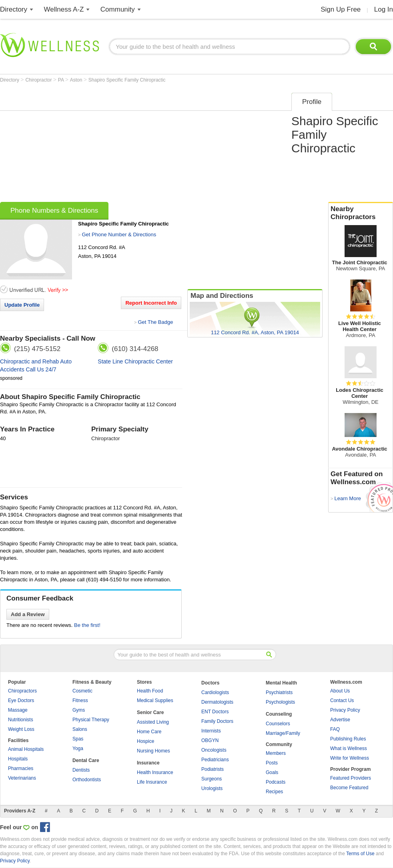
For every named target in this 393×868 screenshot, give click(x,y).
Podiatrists (213, 769)
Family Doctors (217, 721)
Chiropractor (39, 80)
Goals (272, 772)
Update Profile (22, 305)
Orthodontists (87, 780)
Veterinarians (22, 778)
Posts (272, 763)
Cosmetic (82, 691)
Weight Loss (21, 729)
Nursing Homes (153, 751)
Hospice (145, 741)
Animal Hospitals (26, 749)
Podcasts (276, 782)
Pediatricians (215, 760)
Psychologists (280, 702)
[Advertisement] (137, 145)
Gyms (79, 710)
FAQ (335, 729)
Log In (384, 9)
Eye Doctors (21, 700)
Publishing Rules (348, 739)
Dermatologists (217, 702)
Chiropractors (22, 691)
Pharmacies (21, 768)
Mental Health (281, 683)
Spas (78, 739)
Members (276, 753)
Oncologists (214, 750)
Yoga (78, 748)
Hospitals (18, 759)
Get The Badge (155, 322)
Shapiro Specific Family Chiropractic (127, 80)
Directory (14, 9)
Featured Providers (351, 778)
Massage (18, 710)
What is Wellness (349, 748)
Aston (77, 80)
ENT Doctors (215, 712)
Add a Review (28, 614)
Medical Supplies (155, 700)
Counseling (279, 714)
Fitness (80, 700)
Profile (312, 102)
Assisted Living (153, 722)
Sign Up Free (341, 9)
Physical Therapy (91, 720)
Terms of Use (360, 854)
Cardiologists (215, 692)
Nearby (361, 213)
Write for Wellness (350, 758)
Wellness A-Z (64, 9)
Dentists (81, 770)
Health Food (150, 691)
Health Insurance (155, 772)
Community (118, 9)
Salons (80, 729)
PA (62, 80)
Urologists (212, 788)
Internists (211, 731)
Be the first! (87, 625)
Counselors (278, 724)
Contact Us (342, 700)
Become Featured (349, 788)
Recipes (274, 792)
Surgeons (212, 779)
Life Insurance (152, 782)
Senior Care (150, 712)
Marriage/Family (283, 733)
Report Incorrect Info (151, 303)
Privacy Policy (345, 710)
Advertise (340, 720)
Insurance (148, 763)
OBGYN (210, 740)
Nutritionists (21, 720)
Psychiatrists (279, 692)
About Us (340, 691)
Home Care (149, 732)
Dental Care (86, 760)
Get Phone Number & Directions (119, 234)
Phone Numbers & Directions (54, 211)
